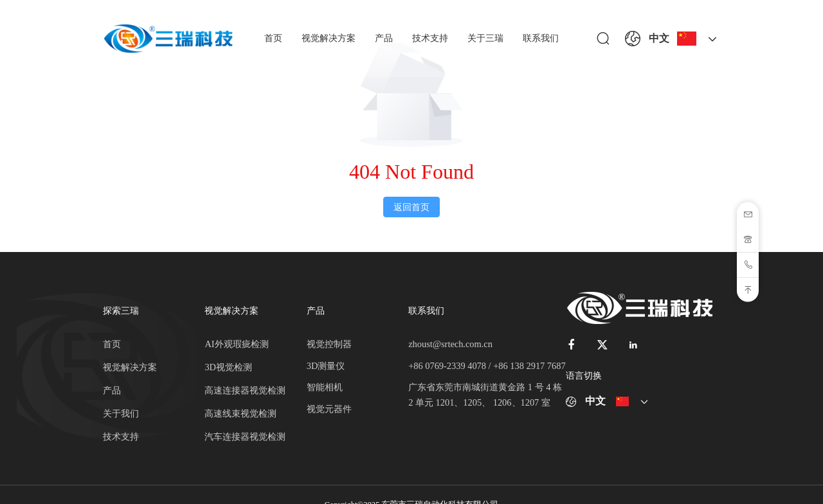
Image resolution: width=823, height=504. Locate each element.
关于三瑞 (485, 38)
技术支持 (430, 38)
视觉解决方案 (329, 38)
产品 (384, 38)
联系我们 (541, 38)
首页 (273, 38)
